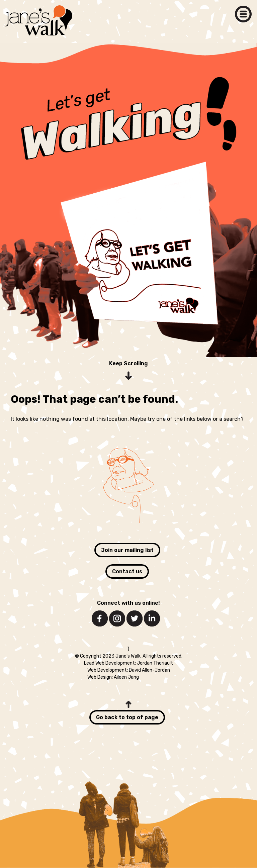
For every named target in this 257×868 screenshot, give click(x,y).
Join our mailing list (127, 550)
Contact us (127, 571)
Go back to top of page (127, 717)
